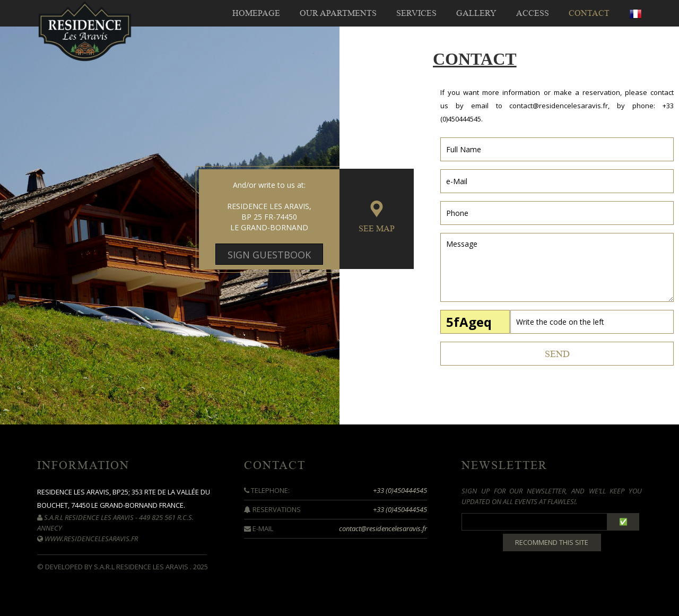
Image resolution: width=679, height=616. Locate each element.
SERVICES (416, 13)
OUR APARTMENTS (338, 13)
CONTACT (589, 13)
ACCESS (533, 13)
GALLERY (476, 13)
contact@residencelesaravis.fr (559, 106)
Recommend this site (552, 542)
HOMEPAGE (256, 13)
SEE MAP (377, 229)
